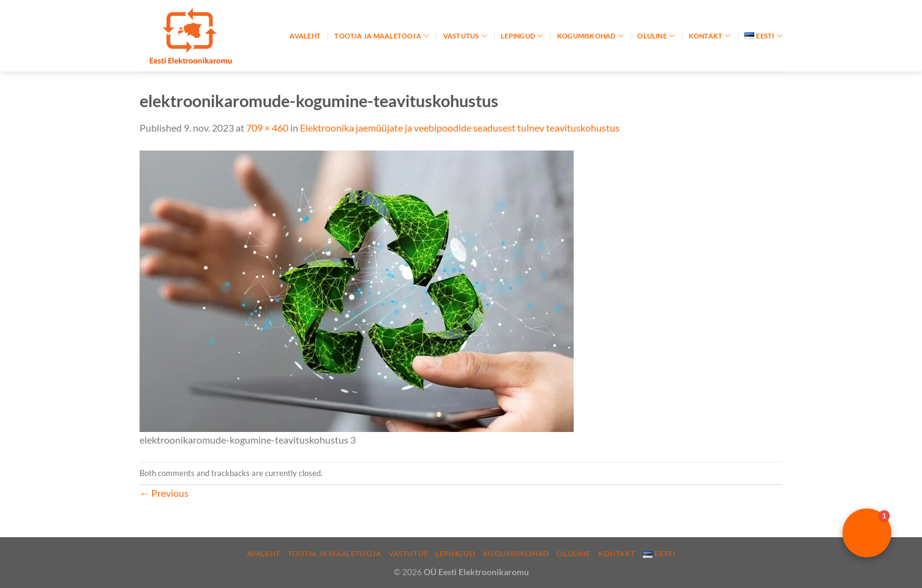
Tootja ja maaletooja (382, 36)
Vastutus (465, 36)
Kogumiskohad (590, 36)
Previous (164, 493)
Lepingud (522, 36)
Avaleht (305, 36)
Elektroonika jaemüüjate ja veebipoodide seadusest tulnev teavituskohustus (460, 128)
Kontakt (710, 36)
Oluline (656, 36)
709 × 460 (267, 128)
